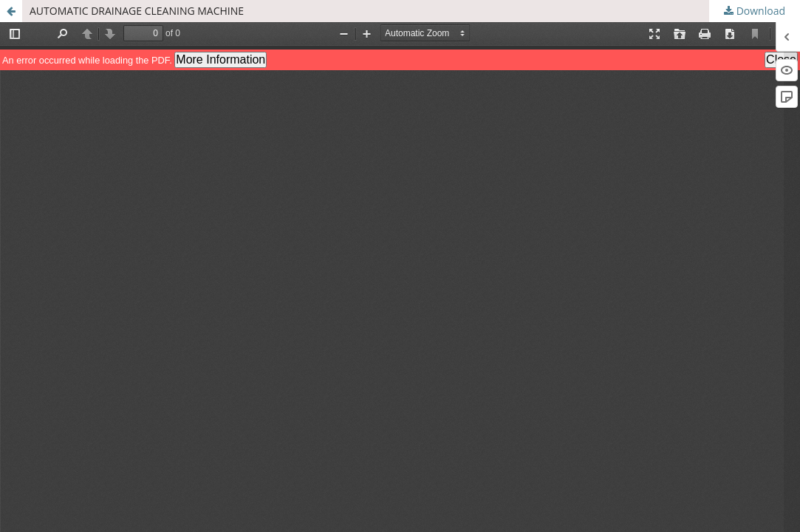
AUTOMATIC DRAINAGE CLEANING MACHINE (137, 11)
